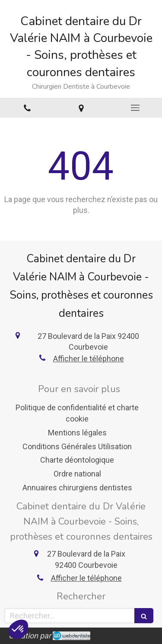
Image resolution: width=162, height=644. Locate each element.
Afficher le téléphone (89, 359)
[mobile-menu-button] (135, 108)
